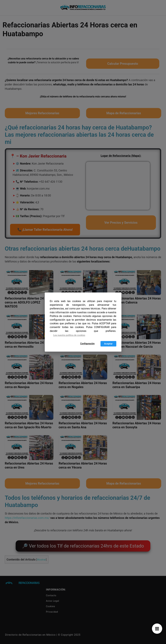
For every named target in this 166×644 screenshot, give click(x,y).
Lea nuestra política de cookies (69, 335)
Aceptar (108, 344)
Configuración (87, 344)
